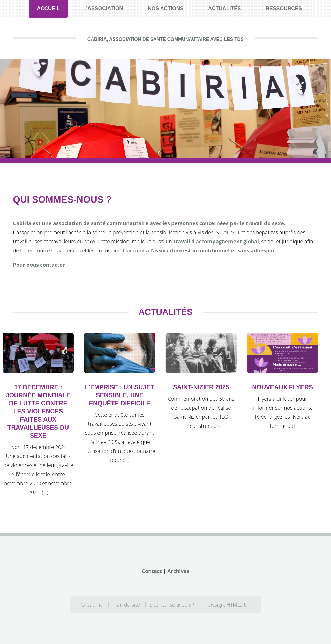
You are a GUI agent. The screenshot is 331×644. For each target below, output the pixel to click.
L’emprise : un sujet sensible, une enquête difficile (119, 395)
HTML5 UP (239, 605)
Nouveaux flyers (283, 387)
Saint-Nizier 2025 (201, 387)
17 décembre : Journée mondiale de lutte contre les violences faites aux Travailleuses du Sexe (38, 411)
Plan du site (126, 605)
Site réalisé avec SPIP (174, 605)
